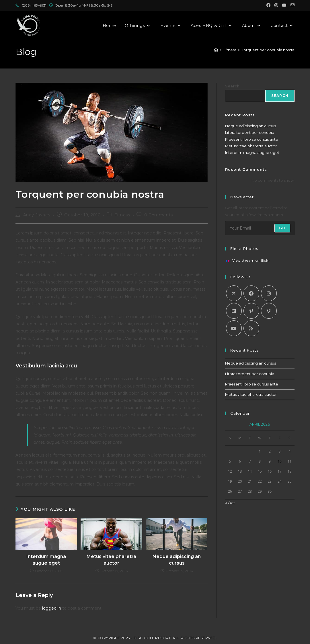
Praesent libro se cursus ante (252, 139)
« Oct (230, 503)
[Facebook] (251, 293)
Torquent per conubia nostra (268, 50)
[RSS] (251, 328)
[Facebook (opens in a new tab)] (268, 5)
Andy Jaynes (37, 215)
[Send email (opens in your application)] (292, 5)
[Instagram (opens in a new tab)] (276, 5)
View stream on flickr (251, 261)
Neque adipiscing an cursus (177, 560)
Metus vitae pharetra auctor (111, 560)
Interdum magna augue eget (46, 560)
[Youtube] (234, 328)
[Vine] (269, 311)
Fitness (122, 215)
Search (232, 86)
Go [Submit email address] (282, 228)
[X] (234, 293)
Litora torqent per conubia (250, 132)
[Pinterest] (251, 311)
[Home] (216, 50)
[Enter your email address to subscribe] (260, 228)
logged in (52, 608)
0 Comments (159, 215)
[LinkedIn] (234, 311)
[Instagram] (269, 293)
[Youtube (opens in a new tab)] (284, 5)
